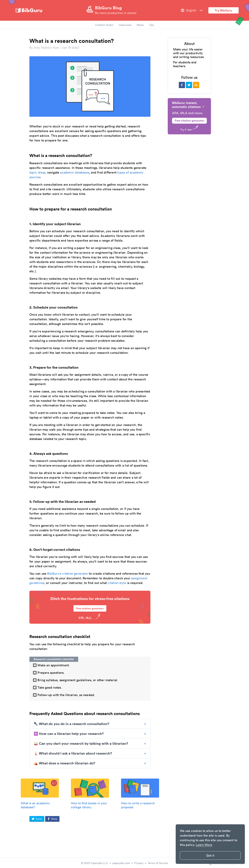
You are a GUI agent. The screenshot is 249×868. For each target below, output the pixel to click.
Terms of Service (158, 863)
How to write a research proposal (138, 805)
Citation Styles (104, 25)
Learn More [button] (204, 845)
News (140, 25)
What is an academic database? (35, 805)
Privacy (139, 863)
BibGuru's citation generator (67, 574)
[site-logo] (29, 10)
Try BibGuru (223, 10)
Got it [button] (210, 855)
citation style (117, 583)
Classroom (125, 25)
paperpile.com (121, 863)
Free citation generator (90, 608)
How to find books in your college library (89, 805)
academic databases (75, 172)
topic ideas (37, 172)
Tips (152, 25)
